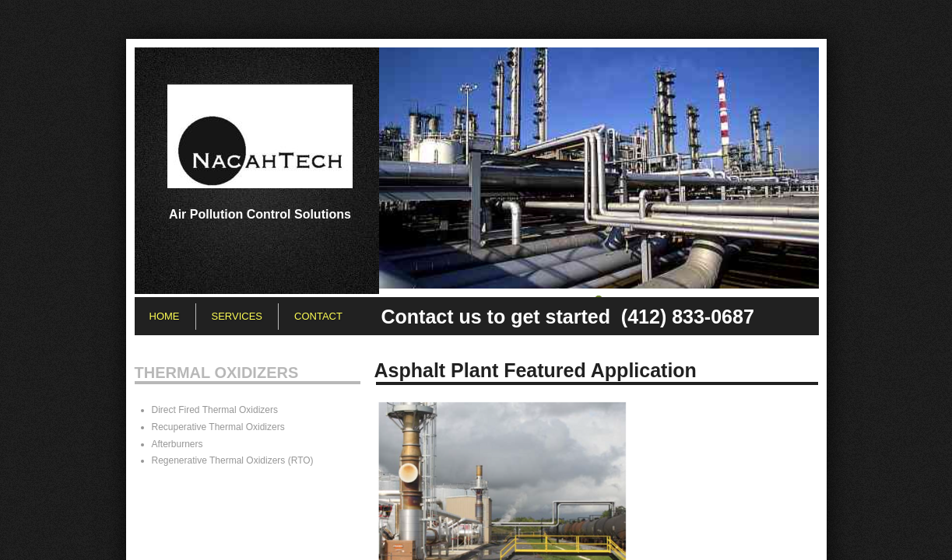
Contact (318, 316)
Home (165, 316)
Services (237, 316)
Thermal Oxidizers (217, 373)
